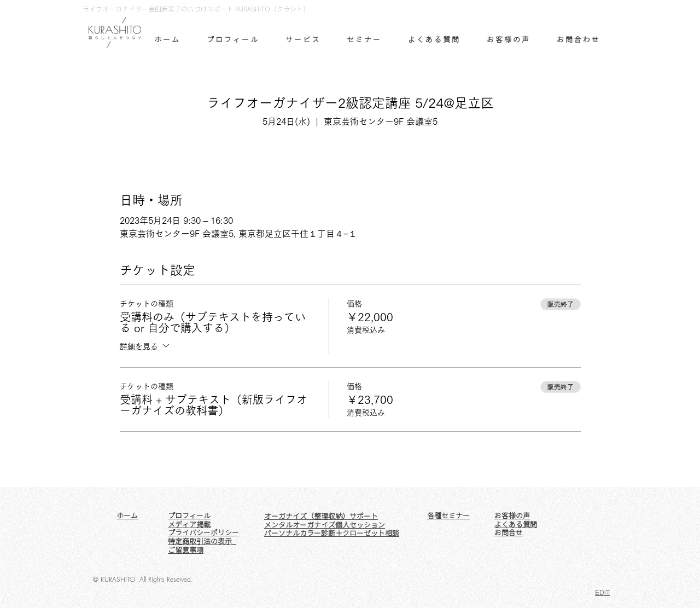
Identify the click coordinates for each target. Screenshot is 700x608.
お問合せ (509, 532)
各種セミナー (448, 516)
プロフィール (189, 516)
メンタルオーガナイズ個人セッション (325, 525)
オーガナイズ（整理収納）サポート (321, 516)
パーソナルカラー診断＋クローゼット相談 (332, 533)
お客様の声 (512, 516)
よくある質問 (516, 524)
